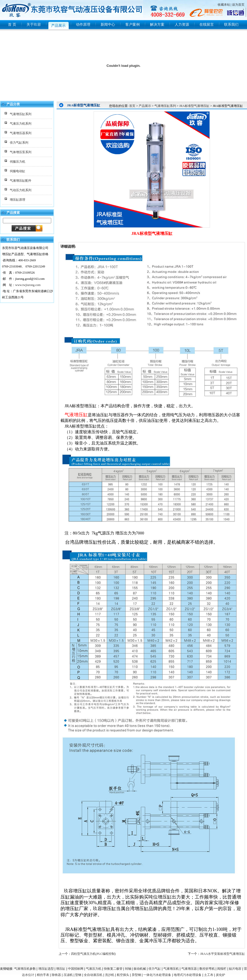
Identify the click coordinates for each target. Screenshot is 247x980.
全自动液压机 (93, 975)
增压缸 (61, 969)
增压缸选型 (46, 969)
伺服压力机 (17, 162)
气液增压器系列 (21, 133)
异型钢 (136, 975)
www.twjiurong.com (28, 285)
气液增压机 (171, 969)
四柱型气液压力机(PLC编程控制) (93, 954)
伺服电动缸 (17, 171)
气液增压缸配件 (21, 181)
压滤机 (68, 975)
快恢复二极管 (113, 969)
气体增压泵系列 (21, 152)
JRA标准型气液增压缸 (194, 106)
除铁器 (56, 975)
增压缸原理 (17, 200)
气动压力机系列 (21, 190)
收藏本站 (224, 5)
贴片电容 (235, 969)
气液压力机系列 (21, 124)
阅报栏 (222, 969)
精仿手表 (43, 975)
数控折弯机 (207, 969)
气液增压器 (189, 969)
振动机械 (140, 969)
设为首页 (238, 5)
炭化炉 (220, 975)
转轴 (128, 969)
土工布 (209, 975)
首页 (132, 106)
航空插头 (123, 975)
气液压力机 (94, 969)
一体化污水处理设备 (157, 975)
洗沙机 (110, 975)
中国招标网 (76, 969)
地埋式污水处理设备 (188, 975)
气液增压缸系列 (21, 114)
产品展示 (145, 106)
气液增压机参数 (25, 969)
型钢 (78, 975)
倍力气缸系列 (19, 143)
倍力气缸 (155, 969)
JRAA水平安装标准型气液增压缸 (223, 954)
